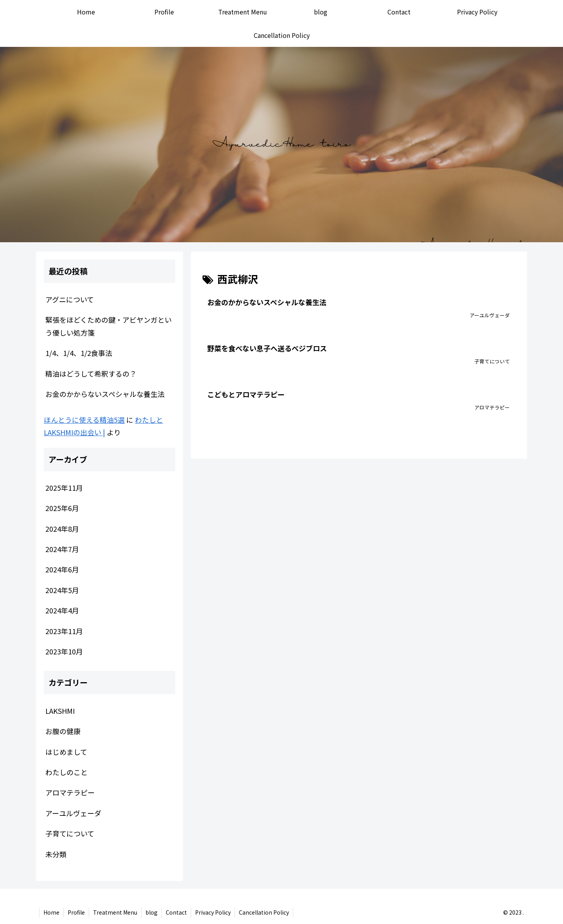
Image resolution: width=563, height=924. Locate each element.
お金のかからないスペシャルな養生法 (105, 394)
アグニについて (70, 299)
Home (51, 912)
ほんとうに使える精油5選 (84, 420)
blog (152, 912)
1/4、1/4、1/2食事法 (79, 353)
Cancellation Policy (264, 912)
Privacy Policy (213, 912)
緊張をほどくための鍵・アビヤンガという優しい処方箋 (108, 326)
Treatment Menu (115, 912)
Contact (176, 912)
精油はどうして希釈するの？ (91, 374)
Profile (76, 912)
